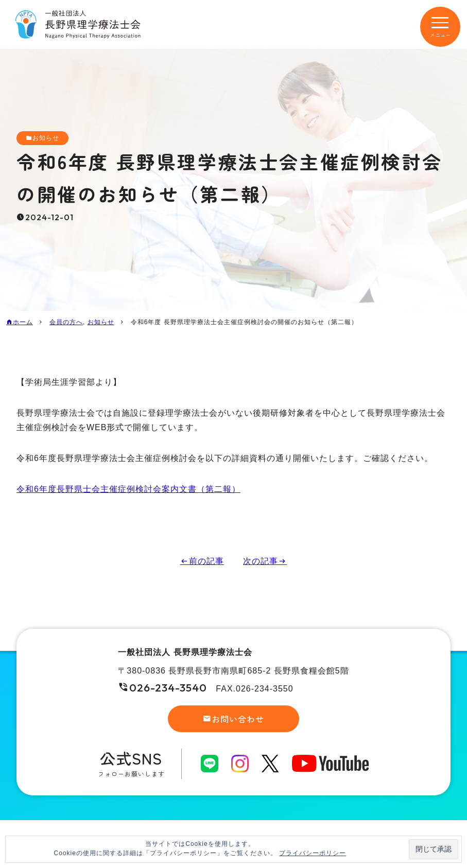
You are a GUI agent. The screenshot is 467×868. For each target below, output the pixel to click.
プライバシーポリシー (313, 853)
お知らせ (46, 138)
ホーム (23, 322)
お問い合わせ (238, 719)
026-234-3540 (168, 687)
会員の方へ (66, 322)
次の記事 (261, 561)
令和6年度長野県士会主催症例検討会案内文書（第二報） (128, 489)
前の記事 (206, 561)
